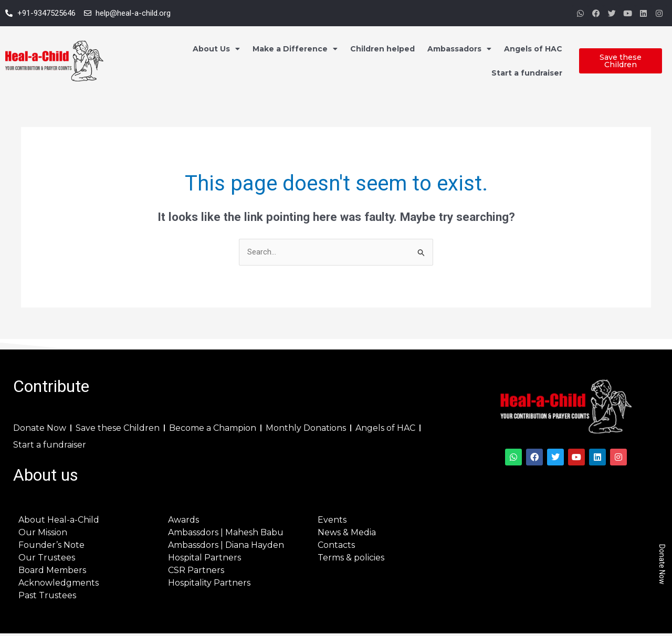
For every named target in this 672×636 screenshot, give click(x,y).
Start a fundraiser (527, 73)
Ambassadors (459, 49)
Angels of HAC (533, 49)
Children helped (382, 49)
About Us (216, 49)
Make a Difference (295, 49)
